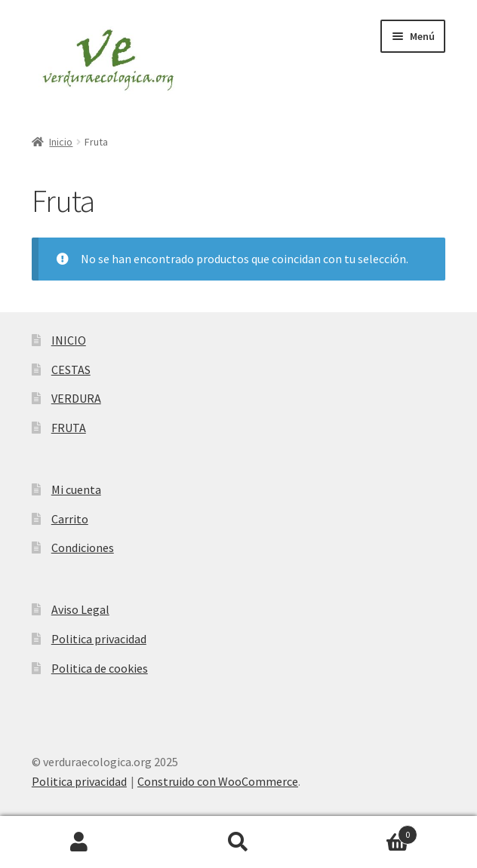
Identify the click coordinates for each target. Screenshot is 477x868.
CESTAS (71, 370)
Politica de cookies (100, 668)
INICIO (69, 340)
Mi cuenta (76, 489)
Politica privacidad (99, 639)
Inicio (61, 142)
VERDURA (76, 398)
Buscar (239, 842)
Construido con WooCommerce (218, 781)
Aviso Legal (80, 609)
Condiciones (83, 547)
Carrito (70, 519)
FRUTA (69, 428)
